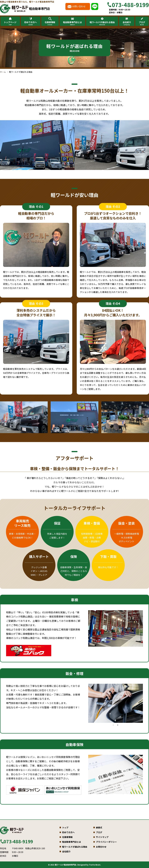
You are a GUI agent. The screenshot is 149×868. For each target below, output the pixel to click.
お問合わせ (101, 847)
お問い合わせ (79, 6)
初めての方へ (31, 23)
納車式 (99, 827)
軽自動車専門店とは (72, 23)
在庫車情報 (50, 23)
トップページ (10, 23)
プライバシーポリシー (106, 842)
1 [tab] (113, 725)
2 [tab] (118, 725)
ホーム (3, 72)
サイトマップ (102, 837)
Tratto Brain (95, 865)
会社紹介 (127, 23)
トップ (65, 827)
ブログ (142, 23)
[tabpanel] (116, 628)
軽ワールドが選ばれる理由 (102, 23)
